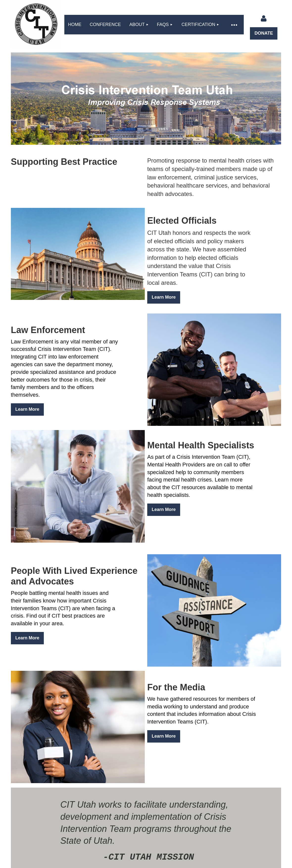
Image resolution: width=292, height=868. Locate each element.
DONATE (264, 33)
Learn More (164, 297)
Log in (264, 19)
